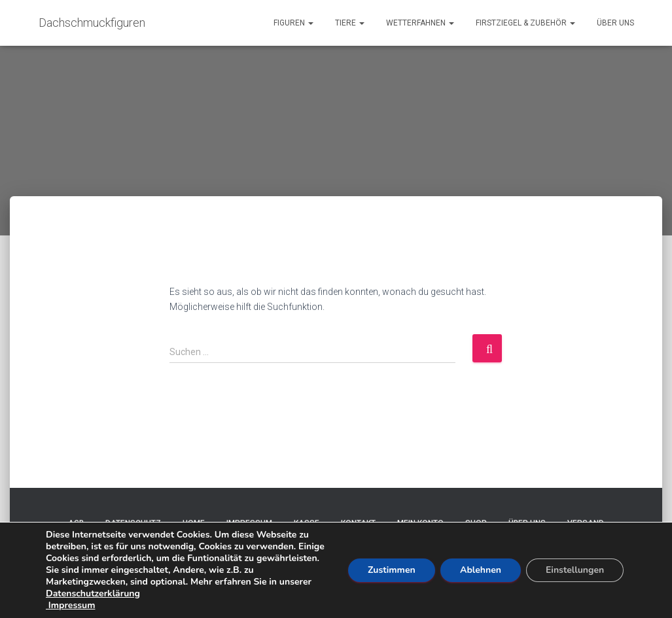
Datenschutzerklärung (93, 593)
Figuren (293, 23)
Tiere (350, 23)
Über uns (615, 23)
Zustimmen (392, 570)
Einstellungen (575, 570)
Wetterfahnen (420, 23)
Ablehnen (481, 570)
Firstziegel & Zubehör (525, 23)
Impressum (70, 605)
